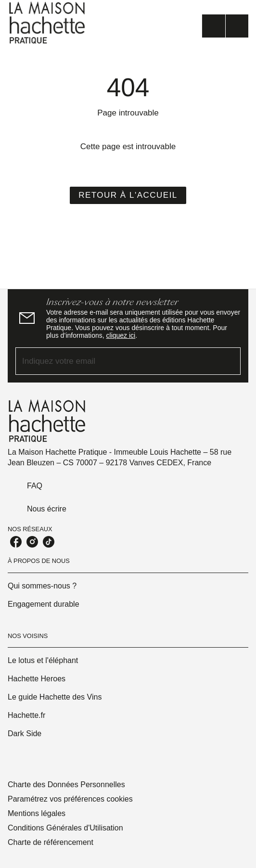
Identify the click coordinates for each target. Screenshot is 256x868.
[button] (128, 195)
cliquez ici (121, 335)
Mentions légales (37, 813)
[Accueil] (48, 23)
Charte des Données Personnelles (66, 785)
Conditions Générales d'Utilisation (65, 828)
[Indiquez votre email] (116, 361)
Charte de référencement (51, 842)
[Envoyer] (229, 361)
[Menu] (225, 26)
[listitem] (16, 542)
